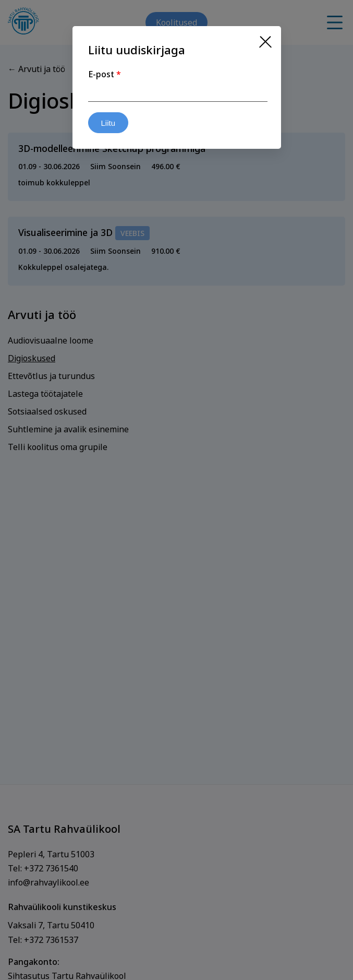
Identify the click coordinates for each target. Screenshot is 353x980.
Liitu (108, 123)
